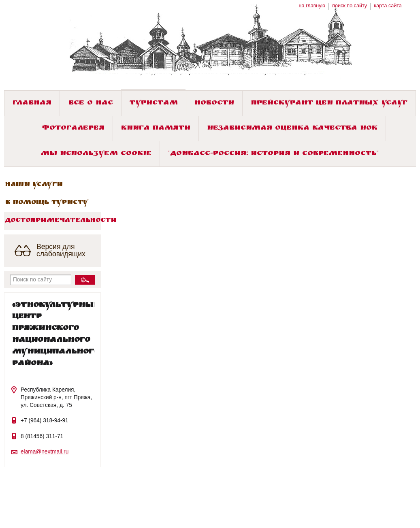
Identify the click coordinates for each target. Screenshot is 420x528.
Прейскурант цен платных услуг (329, 103)
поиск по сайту (350, 6)
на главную (312, 6)
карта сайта (388, 6)
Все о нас (91, 103)
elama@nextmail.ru (45, 452)
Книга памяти (156, 129)
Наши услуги (34, 185)
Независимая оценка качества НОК (292, 129)
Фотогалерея (73, 129)
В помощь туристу (47, 203)
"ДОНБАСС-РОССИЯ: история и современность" (274, 154)
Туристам (154, 103)
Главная (32, 103)
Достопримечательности (53, 221)
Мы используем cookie (96, 154)
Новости (214, 103)
